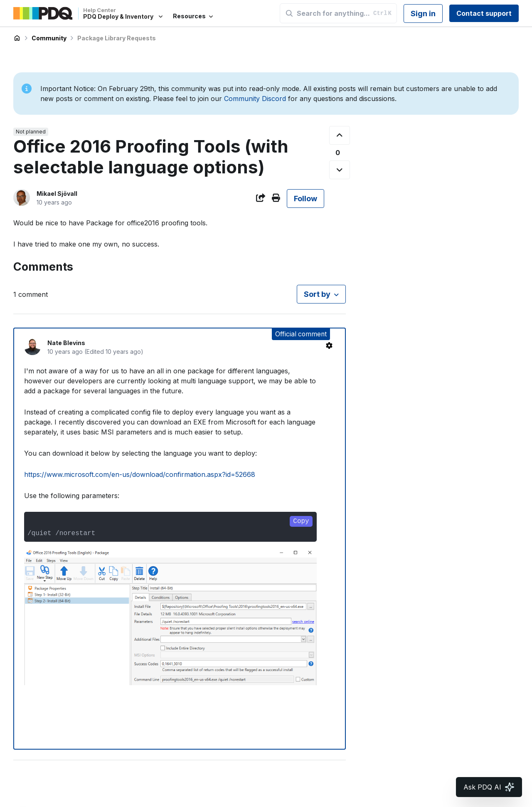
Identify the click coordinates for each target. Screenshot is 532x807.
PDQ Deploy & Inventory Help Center (17, 38)
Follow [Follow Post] (305, 199)
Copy (301, 521)
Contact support (484, 13)
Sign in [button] (423, 14)
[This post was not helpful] (340, 170)
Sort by (317, 294)
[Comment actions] (329, 346)
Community (49, 38)
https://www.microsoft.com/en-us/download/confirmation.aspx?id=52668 (140, 474)
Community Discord (255, 99)
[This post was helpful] (340, 135)
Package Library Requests (117, 38)
